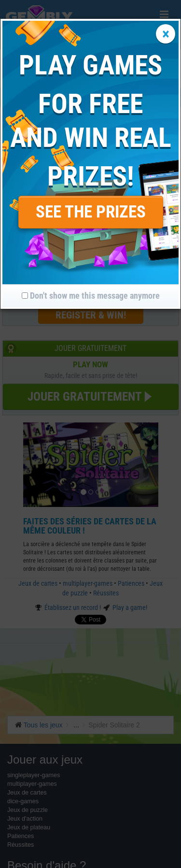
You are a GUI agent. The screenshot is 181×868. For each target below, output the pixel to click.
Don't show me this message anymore (91, 296)
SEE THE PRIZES (91, 212)
